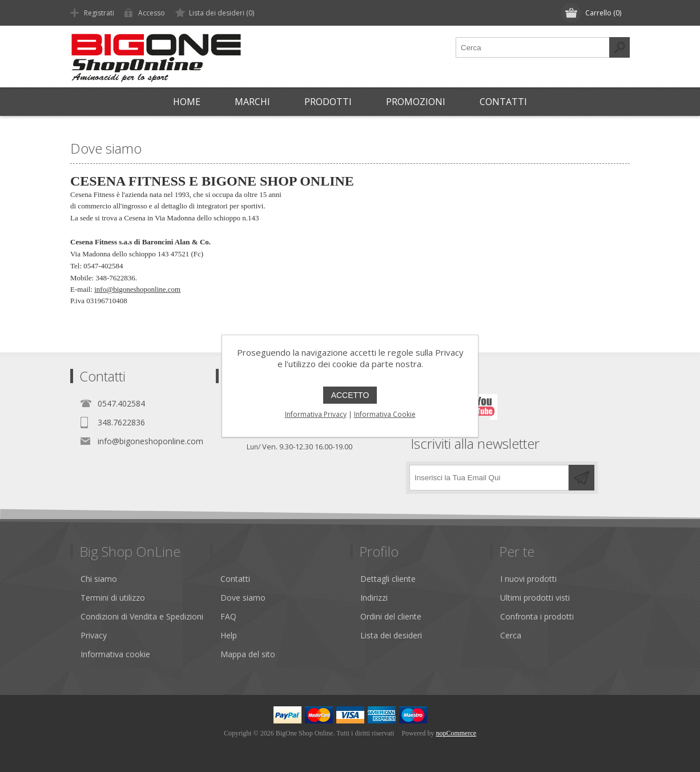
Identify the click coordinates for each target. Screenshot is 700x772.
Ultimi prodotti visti (535, 598)
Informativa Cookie (385, 414)
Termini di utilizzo (113, 598)
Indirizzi (374, 598)
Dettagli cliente (388, 579)
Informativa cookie (115, 654)
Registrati (99, 13)
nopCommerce (456, 733)
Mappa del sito (248, 654)
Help (229, 635)
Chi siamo (99, 579)
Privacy (94, 635)
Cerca (511, 635)
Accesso (152, 13)
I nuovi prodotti (528, 579)
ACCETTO (350, 395)
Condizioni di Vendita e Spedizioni (142, 616)
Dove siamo (243, 598)
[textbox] (533, 47)
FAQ (228, 616)
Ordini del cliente (391, 616)
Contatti (235, 579)
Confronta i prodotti (537, 616)
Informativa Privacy (316, 414)
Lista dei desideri (391, 635)
